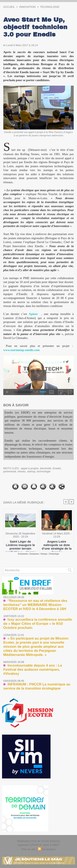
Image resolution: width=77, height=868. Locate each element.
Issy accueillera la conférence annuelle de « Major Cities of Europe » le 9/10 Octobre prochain (38, 624)
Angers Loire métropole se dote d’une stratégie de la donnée (57, 545)
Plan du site (28, 849)
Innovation (27, 7)
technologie (44, 471)
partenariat (10, 471)
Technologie (50, 7)
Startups (44, 554)
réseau (22, 471)
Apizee (33, 314)
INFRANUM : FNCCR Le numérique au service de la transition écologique (37, 686)
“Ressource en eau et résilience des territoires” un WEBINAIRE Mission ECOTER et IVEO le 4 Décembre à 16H (35, 605)
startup (31, 471)
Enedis (57, 468)
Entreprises (34, 554)
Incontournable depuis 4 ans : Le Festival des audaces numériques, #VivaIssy (33, 670)
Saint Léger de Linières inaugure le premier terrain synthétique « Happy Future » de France (20, 545)
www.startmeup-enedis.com (21, 350)
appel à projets (30, 468)
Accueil (9, 7)
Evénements (23, 554)
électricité (45, 468)
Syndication (49, 849)
